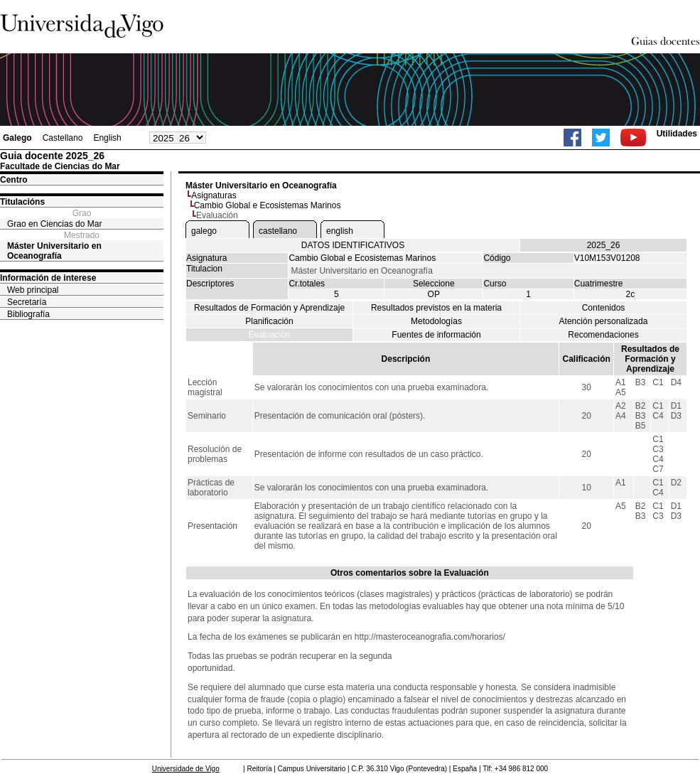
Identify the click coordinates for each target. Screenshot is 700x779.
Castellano (63, 138)
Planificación (269, 321)
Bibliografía (28, 314)
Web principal (33, 290)
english (340, 231)
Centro (14, 180)
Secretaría (27, 302)
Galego (17, 138)
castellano (278, 231)
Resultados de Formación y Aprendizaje (269, 308)
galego (204, 231)
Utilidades (677, 134)
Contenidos (604, 308)
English (107, 138)
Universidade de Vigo (186, 769)
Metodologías (436, 321)
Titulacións (22, 202)
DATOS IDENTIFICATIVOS (353, 245)
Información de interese (48, 278)
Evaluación (270, 335)
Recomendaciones (603, 335)
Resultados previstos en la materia (436, 308)
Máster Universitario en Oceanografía (54, 251)
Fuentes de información (436, 335)
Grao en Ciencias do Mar (54, 224)
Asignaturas (214, 195)
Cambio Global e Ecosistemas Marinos (268, 205)
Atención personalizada (604, 321)
